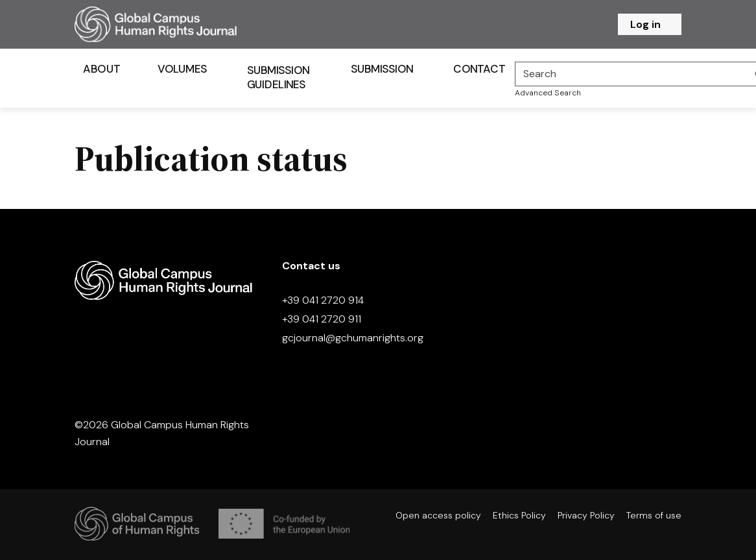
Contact (479, 69)
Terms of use (654, 515)
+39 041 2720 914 (323, 300)
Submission (382, 69)
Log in (645, 24)
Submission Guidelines (278, 77)
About (101, 69)
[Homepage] (172, 24)
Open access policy (438, 515)
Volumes (183, 69)
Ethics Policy (519, 515)
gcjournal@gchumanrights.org (353, 338)
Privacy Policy (586, 515)
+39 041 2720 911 (322, 319)
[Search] (632, 74)
